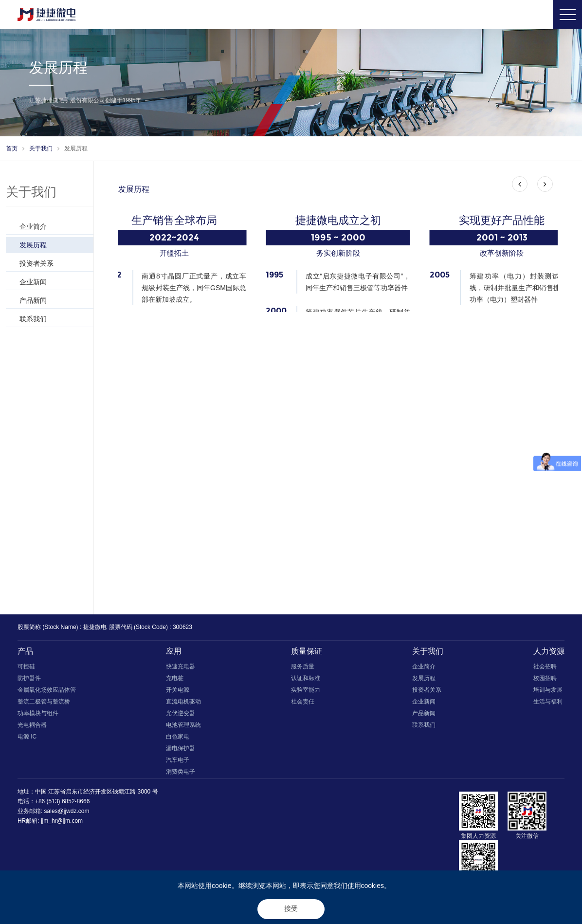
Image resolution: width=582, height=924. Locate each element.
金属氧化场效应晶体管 (47, 692)
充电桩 (175, 681)
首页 (12, 148)
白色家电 (178, 739)
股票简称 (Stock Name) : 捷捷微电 (62, 629)
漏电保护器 (181, 751)
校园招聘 (545, 681)
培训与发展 (548, 692)
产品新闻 (54, 300)
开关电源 (178, 692)
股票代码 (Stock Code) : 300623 (151, 629)
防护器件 (29, 681)
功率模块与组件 (38, 716)
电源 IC (27, 739)
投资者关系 (54, 263)
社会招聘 (545, 669)
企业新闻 (54, 282)
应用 (174, 654)
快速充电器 (181, 669)
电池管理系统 (183, 727)
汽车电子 (178, 762)
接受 (291, 908)
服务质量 (303, 669)
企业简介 (54, 226)
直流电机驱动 (183, 704)
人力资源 (549, 654)
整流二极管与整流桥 (44, 704)
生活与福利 (548, 704)
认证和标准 (306, 681)
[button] (520, 184)
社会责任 (303, 704)
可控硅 (26, 669)
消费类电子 (181, 774)
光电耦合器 (32, 727)
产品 (25, 654)
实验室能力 (306, 692)
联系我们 (54, 319)
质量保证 (307, 654)
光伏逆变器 (181, 716)
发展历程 (76, 148)
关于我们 (41, 148)
